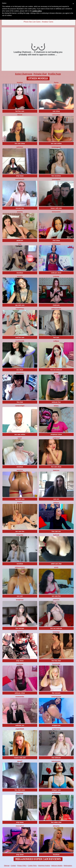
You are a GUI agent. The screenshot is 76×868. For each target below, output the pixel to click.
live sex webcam (56, 370)
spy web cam (20, 305)
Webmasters (68, 866)
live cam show (20, 144)
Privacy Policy (22, 866)
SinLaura (56, 503)
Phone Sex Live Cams (32, 22)
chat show (56, 240)
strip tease (20, 176)
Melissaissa (56, 794)
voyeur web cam (20, 758)
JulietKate (20, 147)
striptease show (56, 434)
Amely (56, 567)
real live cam (20, 337)
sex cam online (56, 144)
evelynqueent (56, 697)
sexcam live (20, 208)
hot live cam (20, 111)
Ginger (56, 373)
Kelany (56, 406)
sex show (20, 370)
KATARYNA (56, 470)
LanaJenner (20, 600)
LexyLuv (20, 503)
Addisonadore (56, 309)
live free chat (56, 661)
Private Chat (40, 74)
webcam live (56, 402)
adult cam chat (56, 564)
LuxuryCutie (56, 664)
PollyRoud (56, 438)
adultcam (20, 240)
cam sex (56, 499)
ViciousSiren (56, 212)
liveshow (20, 273)
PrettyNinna (56, 729)
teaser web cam (56, 208)
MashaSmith (20, 341)
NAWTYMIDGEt (20, 406)
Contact (13, 866)
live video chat (56, 822)
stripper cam (56, 790)
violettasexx (56, 244)
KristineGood (56, 147)
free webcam (56, 758)
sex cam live (20, 531)
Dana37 (20, 761)
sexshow (20, 467)
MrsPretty (20, 535)
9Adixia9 (56, 535)
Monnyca (20, 664)
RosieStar (56, 276)
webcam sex (20, 725)
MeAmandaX (20, 697)
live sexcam (20, 628)
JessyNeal (20, 794)
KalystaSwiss (56, 761)
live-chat (20, 402)
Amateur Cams (48, 22)
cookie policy (37, 11)
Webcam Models (57, 866)
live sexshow (56, 176)
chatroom (56, 305)
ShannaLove (20, 826)
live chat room (20, 790)
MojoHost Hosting (44, 866)
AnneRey (20, 212)
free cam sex (56, 531)
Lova (20, 244)
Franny (56, 82)
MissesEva (20, 373)
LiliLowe (20, 115)
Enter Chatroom (24, 74)
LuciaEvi (20, 632)
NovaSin (20, 276)
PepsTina (20, 470)
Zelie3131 (56, 600)
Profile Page (54, 74)
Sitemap (7, 866)
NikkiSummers (20, 567)
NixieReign (56, 632)
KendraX (20, 82)
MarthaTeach (20, 179)
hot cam (56, 337)
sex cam (20, 596)
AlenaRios (56, 826)
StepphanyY (20, 309)
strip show (20, 661)
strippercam (56, 725)
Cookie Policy (32, 866)
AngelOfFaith (20, 729)
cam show (56, 111)
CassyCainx (56, 115)
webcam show (56, 273)
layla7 (20, 438)
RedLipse (56, 341)
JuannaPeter (56, 179)
